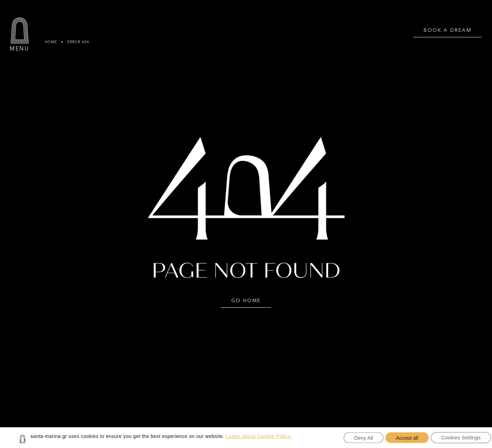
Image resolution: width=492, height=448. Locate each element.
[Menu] (20, 31)
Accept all (407, 438)
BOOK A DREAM (447, 30)
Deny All (364, 438)
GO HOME (246, 301)
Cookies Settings (461, 437)
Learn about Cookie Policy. (259, 436)
